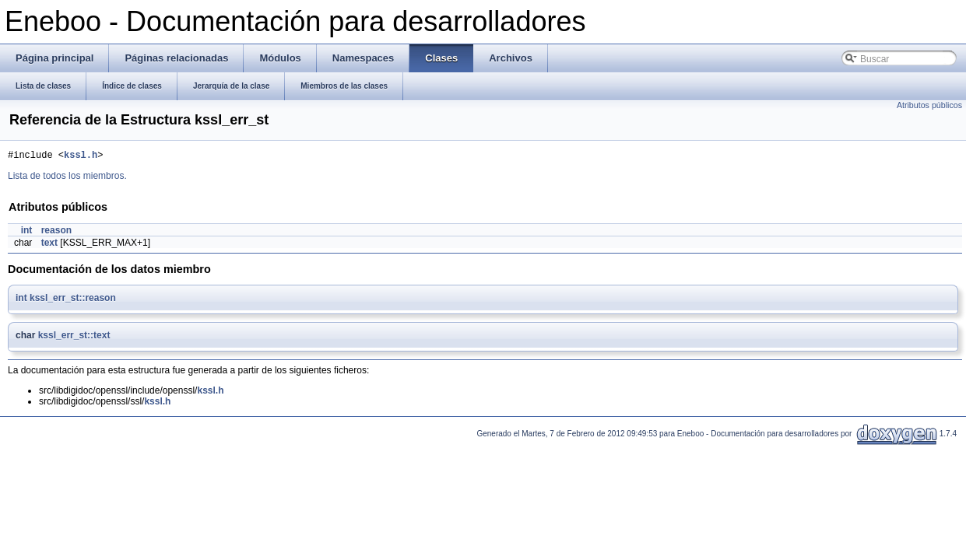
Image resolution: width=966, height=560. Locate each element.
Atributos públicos (929, 105)
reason (56, 233)
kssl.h (81, 157)
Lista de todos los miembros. (67, 178)
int (27, 233)
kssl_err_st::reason (73, 300)
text (49, 245)
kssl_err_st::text (74, 338)
